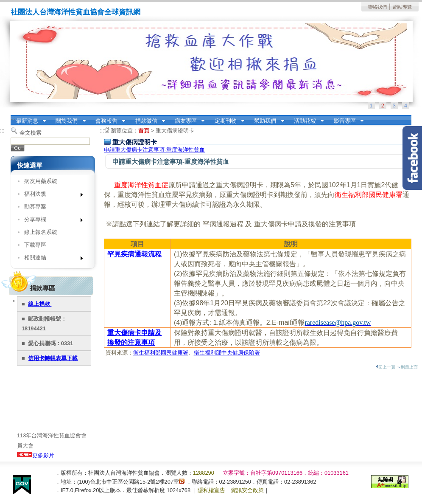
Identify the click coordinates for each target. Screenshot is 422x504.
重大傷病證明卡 (175, 131)
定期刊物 (227, 121)
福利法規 (51, 196)
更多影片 (36, 455)
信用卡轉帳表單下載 (53, 358)
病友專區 (187, 121)
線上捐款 (40, 304)
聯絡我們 (377, 7)
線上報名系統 (41, 232)
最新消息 (28, 121)
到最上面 (407, 367)
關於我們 (68, 121)
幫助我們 (267, 121)
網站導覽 (402, 7)
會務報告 (108, 121)
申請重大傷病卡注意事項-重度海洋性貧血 (154, 150)
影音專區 (346, 121)
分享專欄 (51, 221)
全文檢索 (31, 133)
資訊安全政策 (247, 490)
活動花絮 (306, 121)
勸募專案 (35, 207)
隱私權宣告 (211, 490)
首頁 (144, 131)
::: (13, 118)
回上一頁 (386, 367)
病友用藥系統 (41, 181)
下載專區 (35, 245)
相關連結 (51, 259)
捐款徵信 (148, 121)
